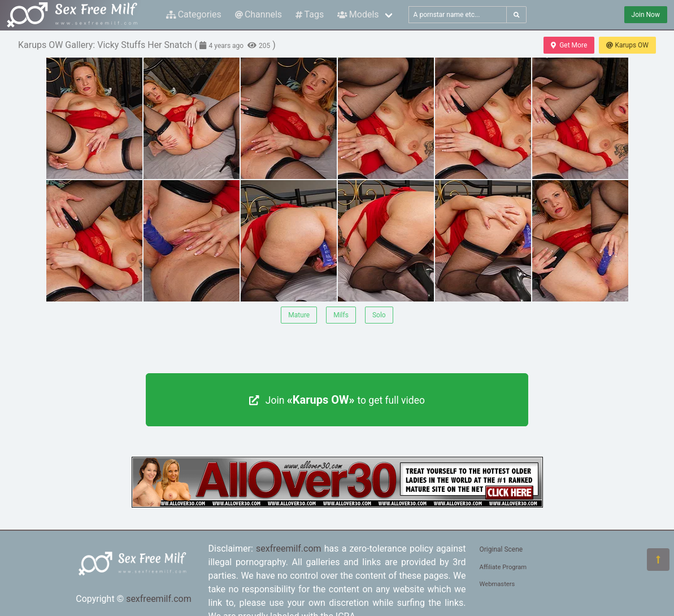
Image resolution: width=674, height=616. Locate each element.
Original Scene (501, 549)
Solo (379, 315)
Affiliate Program (503, 567)
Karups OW (627, 45)
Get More (569, 45)
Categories (194, 14)
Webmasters (497, 584)
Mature (299, 315)
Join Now (646, 15)
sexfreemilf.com (159, 599)
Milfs (341, 315)
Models (358, 14)
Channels (258, 14)
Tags (310, 14)
